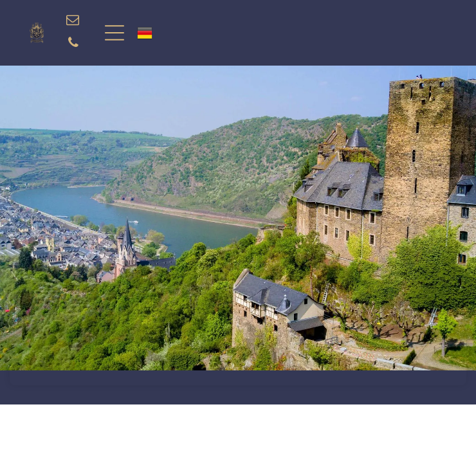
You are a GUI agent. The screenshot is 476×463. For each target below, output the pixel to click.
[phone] (73, 44)
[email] (73, 22)
